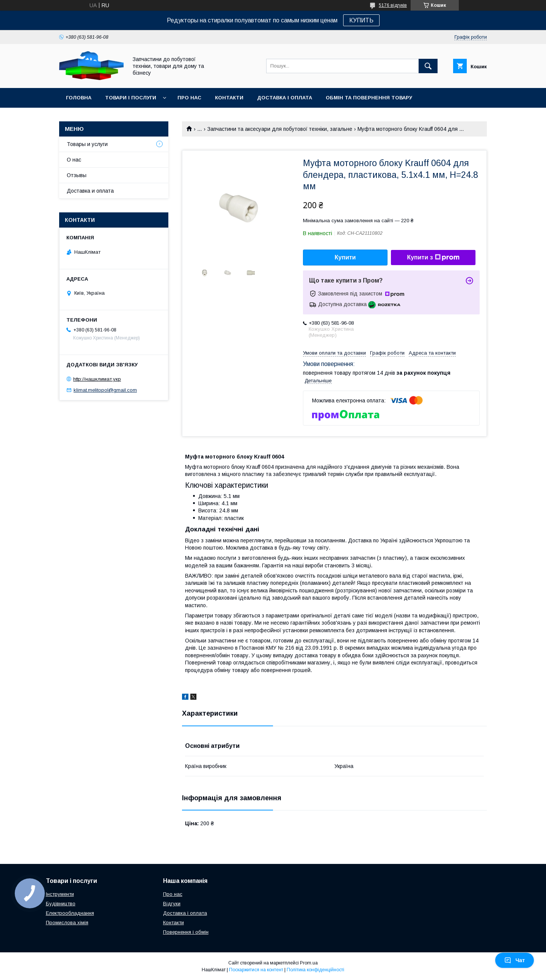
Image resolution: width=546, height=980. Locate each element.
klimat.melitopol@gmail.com (105, 390)
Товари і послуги (131, 98)
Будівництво (61, 904)
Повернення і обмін (186, 932)
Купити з (433, 258)
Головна (79, 98)
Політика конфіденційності (315, 970)
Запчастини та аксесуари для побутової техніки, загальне (280, 129)
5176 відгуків (393, 5)
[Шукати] (428, 66)
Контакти (229, 98)
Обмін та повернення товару (369, 98)
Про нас (189, 98)
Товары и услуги (87, 144)
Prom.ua (309, 963)
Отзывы (77, 175)
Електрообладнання (70, 913)
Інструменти (60, 894)
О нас (74, 160)
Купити (345, 257)
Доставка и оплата (90, 191)
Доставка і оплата (285, 98)
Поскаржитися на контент (256, 970)
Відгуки (172, 904)
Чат (515, 960)
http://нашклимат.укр (97, 379)
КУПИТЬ (361, 20)
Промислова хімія (67, 923)
